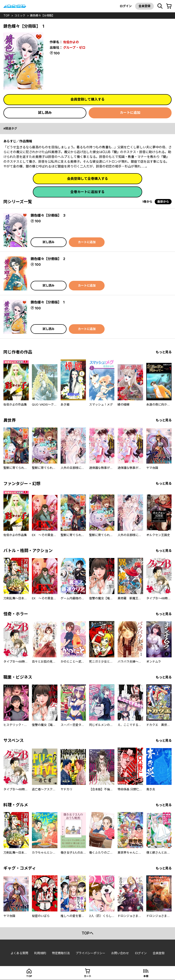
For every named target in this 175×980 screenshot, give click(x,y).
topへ (87, 933)
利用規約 (40, 953)
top (6, 15)
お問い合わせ (120, 953)
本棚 (146, 976)
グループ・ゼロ (74, 47)
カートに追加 (130, 113)
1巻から (147, 202)
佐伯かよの (71, 42)
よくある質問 (19, 953)
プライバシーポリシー (90, 953)
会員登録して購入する (87, 99)
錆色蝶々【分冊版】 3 (48, 215)
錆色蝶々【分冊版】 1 (48, 302)
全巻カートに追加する (87, 192)
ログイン (126, 6)
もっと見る (164, 352)
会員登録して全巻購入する (87, 179)
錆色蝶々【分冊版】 (42, 15)
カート (88, 976)
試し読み (45, 113)
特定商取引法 (61, 953)
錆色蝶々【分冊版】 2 (48, 259)
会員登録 (144, 6)
